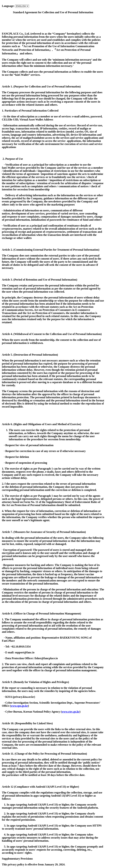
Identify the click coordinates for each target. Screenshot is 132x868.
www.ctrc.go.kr (71, 712)
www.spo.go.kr (19, 706)
